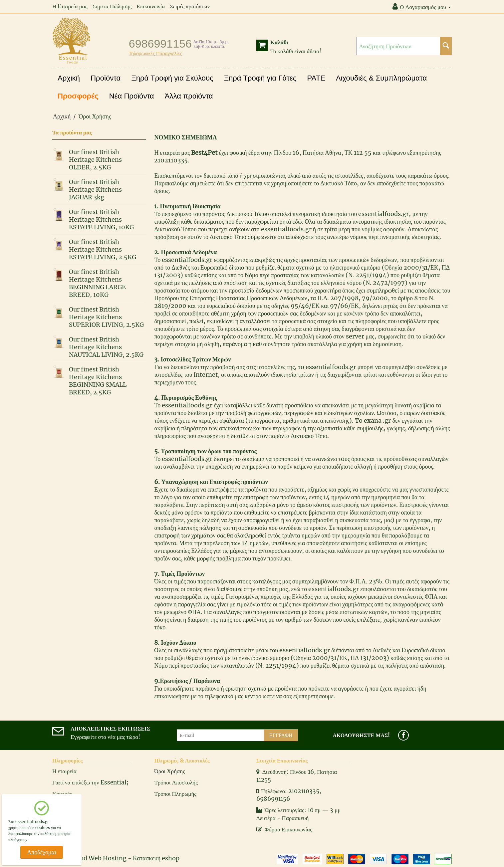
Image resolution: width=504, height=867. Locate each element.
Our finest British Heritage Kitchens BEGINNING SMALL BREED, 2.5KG (98, 381)
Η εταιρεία (64, 771)
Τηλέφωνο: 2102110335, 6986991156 (289, 795)
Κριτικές (62, 794)
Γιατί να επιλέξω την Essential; (90, 782)
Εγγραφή (281, 735)
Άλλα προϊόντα (189, 96)
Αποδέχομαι (42, 852)
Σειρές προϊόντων (190, 6)
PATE (316, 78)
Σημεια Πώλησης (112, 6)
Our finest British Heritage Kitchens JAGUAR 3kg (95, 190)
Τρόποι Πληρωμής (175, 794)
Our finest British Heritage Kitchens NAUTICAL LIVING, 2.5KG (106, 347)
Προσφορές (78, 96)
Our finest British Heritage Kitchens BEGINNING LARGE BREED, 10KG (97, 283)
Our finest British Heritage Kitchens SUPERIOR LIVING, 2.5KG (106, 317)
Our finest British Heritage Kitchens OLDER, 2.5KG (95, 160)
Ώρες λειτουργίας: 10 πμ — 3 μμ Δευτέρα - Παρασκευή (299, 814)
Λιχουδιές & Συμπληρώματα (381, 78)
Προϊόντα (106, 78)
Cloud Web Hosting (98, 858)
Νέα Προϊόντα (132, 96)
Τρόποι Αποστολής (176, 782)
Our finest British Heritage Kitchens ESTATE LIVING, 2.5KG (103, 249)
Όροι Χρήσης (169, 771)
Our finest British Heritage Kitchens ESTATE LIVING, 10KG (101, 219)
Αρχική (69, 78)
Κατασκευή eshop (156, 858)
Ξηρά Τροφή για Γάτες (260, 78)
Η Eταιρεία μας (70, 6)
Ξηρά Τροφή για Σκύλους (172, 78)
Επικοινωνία (151, 6)
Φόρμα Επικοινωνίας (284, 829)
